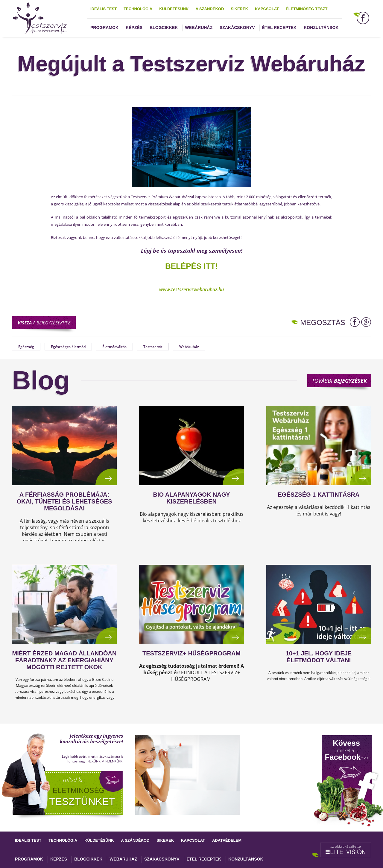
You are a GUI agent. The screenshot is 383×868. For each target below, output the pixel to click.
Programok (104, 28)
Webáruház (199, 28)
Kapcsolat (267, 9)
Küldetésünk (174, 9)
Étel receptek (279, 28)
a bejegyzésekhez (44, 323)
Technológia (138, 9)
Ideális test (104, 9)
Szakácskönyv (237, 28)
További (339, 381)
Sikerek (239, 9)
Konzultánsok (321, 28)
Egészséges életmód (68, 347)
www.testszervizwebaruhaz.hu (191, 289)
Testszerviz (153, 347)
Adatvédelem (227, 840)
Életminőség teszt (307, 9)
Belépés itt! (191, 266)
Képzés (134, 28)
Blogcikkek (164, 28)
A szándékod (210, 9)
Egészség (26, 347)
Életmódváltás (114, 347)
